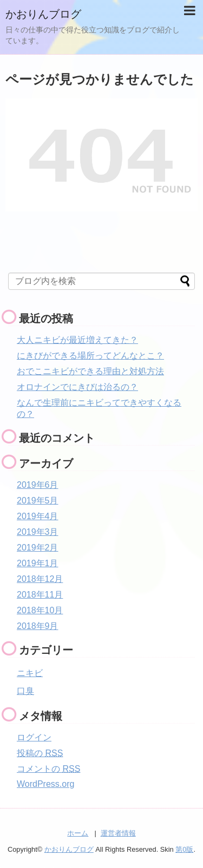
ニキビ (30, 673)
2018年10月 (40, 610)
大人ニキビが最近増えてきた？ (77, 340)
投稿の (40, 753)
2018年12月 (40, 579)
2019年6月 (38, 485)
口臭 (25, 691)
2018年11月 (40, 595)
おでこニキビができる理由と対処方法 (90, 371)
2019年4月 (38, 516)
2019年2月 (38, 548)
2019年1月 (38, 563)
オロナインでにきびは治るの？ (77, 387)
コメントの (48, 769)
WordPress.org (45, 784)
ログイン (34, 737)
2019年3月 (38, 532)
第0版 (184, 849)
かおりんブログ (43, 14)
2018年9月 (38, 626)
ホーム (78, 833)
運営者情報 (118, 833)
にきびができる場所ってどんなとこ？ (90, 356)
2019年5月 (38, 501)
